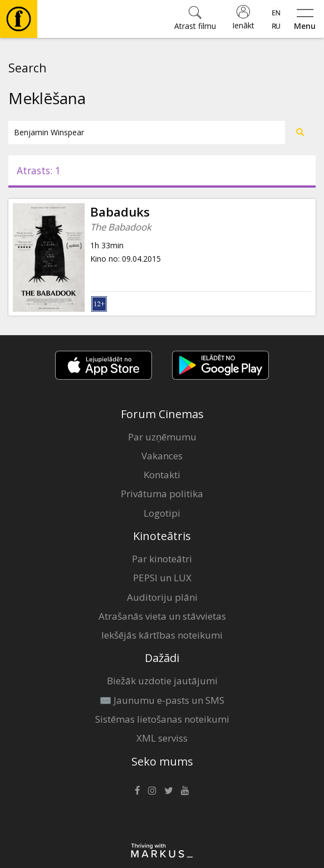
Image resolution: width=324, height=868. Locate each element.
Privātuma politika (162, 494)
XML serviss (162, 738)
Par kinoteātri (162, 559)
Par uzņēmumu (162, 437)
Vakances (162, 456)
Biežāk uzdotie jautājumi (162, 681)
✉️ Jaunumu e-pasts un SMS (162, 700)
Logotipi (162, 513)
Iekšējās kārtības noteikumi (162, 635)
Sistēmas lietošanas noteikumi (162, 719)
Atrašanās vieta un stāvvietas (162, 616)
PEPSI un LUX (162, 578)
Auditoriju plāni (162, 597)
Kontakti (162, 475)
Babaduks (120, 212)
